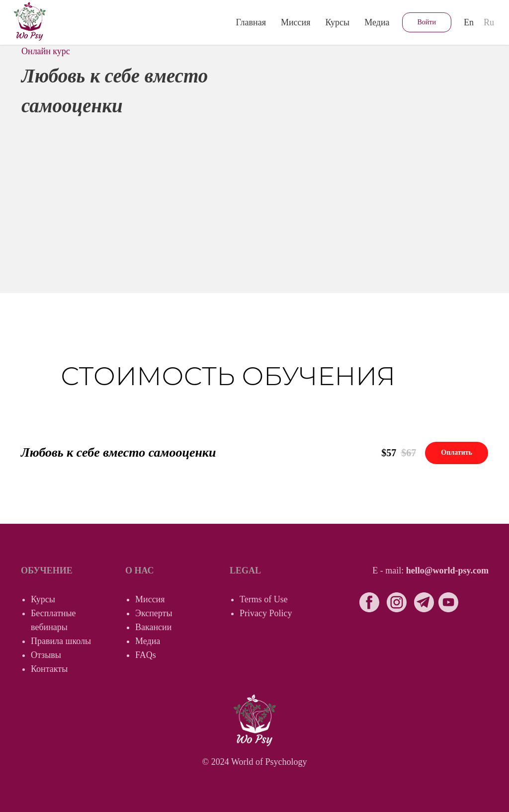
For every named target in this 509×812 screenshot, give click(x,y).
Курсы (43, 599)
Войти (427, 22)
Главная (251, 22)
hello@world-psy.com (447, 570)
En (469, 22)
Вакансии (153, 627)
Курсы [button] (337, 22)
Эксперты (154, 613)
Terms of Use (264, 599)
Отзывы (46, 655)
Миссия (296, 22)
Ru (489, 22)
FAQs (146, 655)
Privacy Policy (266, 613)
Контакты (49, 669)
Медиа (377, 22)
